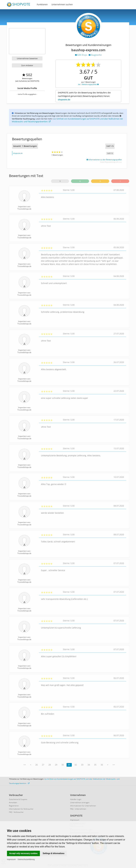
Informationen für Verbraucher (21, 809)
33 (82, 765)
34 (89, 765)
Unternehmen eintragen (80, 803)
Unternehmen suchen (62, 4)
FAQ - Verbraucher (16, 812)
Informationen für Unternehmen (83, 806)
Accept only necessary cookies (23, 853)
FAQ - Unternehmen (78, 809)
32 (76, 765)
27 (43, 765)
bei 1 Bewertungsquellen (88, 84)
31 (69, 765)
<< (25, 765)
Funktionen (42, 4)
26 (37, 765)
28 (50, 765)
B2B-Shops (81, 55)
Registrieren (14, 806)
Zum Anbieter (27, 65)
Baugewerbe (95, 55)
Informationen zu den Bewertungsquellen (104, 160)
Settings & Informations (54, 853)
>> (114, 765)
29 (56, 765)
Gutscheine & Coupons (18, 799)
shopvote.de (64, 100)
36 (102, 765)
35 (95, 765)
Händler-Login (76, 799)
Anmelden (13, 803)
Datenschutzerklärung (26, 859)
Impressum (11, 859)
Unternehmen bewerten (27, 58)
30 (63, 765)
